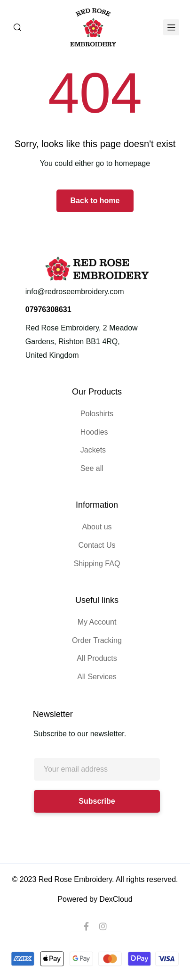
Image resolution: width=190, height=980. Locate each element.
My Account (97, 622)
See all (92, 468)
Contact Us (97, 545)
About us (97, 527)
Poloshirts (97, 414)
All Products (97, 658)
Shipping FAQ (97, 564)
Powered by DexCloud (95, 899)
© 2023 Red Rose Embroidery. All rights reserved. (95, 879)
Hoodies (94, 432)
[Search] (17, 27)
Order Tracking (97, 640)
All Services (97, 677)
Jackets (93, 450)
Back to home (95, 201)
